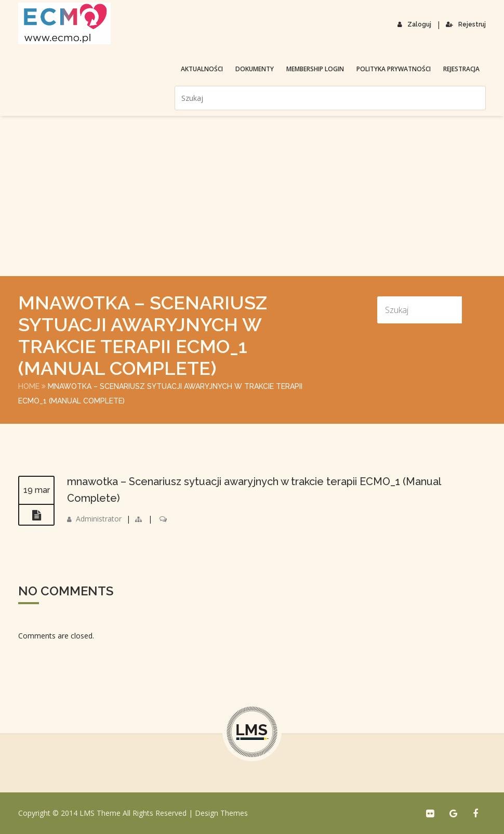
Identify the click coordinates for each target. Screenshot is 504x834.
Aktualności (202, 69)
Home (29, 386)
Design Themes (221, 813)
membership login (315, 69)
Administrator (99, 519)
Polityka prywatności (394, 69)
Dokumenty (255, 69)
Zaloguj (414, 24)
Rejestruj (466, 24)
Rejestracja (461, 69)
